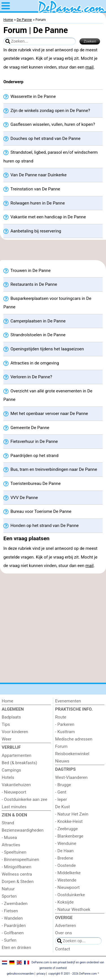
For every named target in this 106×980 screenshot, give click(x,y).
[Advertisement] (53, 252)
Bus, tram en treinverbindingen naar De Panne (50, 470)
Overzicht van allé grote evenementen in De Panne (48, 395)
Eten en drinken (16, 948)
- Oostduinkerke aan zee (24, 799)
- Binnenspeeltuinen (20, 860)
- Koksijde (64, 902)
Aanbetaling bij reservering (32, 231)
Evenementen (68, 701)
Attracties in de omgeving (31, 363)
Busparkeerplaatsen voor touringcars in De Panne (47, 303)
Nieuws (62, 761)
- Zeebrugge (66, 829)
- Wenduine (66, 843)
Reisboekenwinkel (72, 754)
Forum (61, 746)
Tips (6, 724)
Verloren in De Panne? (28, 377)
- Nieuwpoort (14, 792)
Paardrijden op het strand (31, 456)
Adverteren (66, 926)
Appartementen (17, 755)
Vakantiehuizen (16, 785)
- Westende (66, 880)
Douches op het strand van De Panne (42, 139)
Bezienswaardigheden (23, 830)
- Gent (61, 792)
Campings (11, 770)
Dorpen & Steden (18, 882)
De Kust (62, 807)
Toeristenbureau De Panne (32, 484)
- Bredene (64, 858)
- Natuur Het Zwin (72, 814)
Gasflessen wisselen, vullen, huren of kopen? (49, 125)
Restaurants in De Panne (30, 284)
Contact (63, 949)
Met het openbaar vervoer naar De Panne (46, 414)
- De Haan (64, 851)
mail (89, 67)
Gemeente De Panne (26, 428)
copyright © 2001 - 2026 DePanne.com (73, 974)
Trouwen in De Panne (27, 271)
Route (61, 717)
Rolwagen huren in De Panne (34, 203)
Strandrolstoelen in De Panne (34, 335)
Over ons (64, 933)
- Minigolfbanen (17, 867)
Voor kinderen (15, 732)
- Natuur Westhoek (73, 909)
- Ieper (61, 799)
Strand (8, 823)
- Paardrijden (14, 926)
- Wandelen (12, 918)
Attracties (11, 845)
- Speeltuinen (14, 852)
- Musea (9, 838)
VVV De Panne (21, 498)
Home (7, 701)
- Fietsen (10, 911)
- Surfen (9, 940)
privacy (41, 974)
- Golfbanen (13, 933)
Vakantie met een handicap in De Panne (45, 217)
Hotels (8, 777)
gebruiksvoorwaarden (20, 974)
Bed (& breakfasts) (19, 763)
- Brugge (63, 785)
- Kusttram (65, 732)
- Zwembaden (15, 904)
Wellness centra (17, 874)
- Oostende (65, 865)
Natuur (8, 889)
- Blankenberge (69, 836)
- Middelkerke (68, 873)
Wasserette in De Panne (30, 97)
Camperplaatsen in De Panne (34, 321)
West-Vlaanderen (71, 777)
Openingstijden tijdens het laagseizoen (44, 349)
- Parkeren (65, 724)
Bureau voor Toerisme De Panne (37, 512)
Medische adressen (74, 739)
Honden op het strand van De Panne (41, 526)
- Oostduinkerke (70, 895)
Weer (7, 739)
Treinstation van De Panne (32, 189)
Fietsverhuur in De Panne (31, 442)
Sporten (9, 896)
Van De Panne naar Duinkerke (35, 175)
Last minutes (14, 807)
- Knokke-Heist (69, 821)
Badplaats (11, 717)
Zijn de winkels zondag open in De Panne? (47, 111)
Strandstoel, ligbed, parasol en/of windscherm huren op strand (51, 157)
